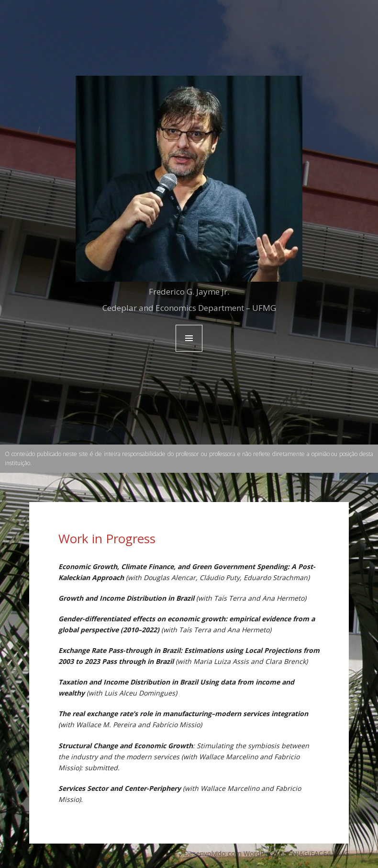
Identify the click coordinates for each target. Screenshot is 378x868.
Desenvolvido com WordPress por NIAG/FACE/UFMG (266, 853)
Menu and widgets (189, 351)
